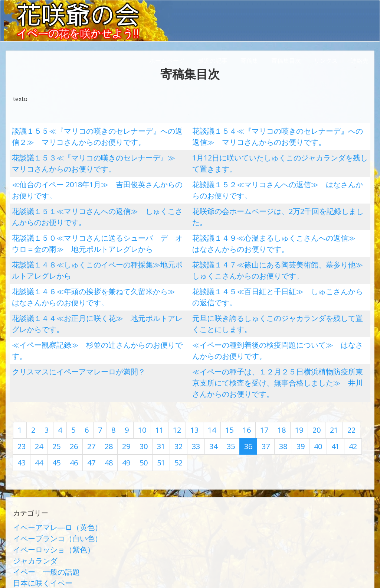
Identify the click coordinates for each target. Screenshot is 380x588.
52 (101, 402)
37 (212, 387)
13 (183, 373)
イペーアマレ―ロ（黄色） (49, 464)
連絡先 (360, 61)
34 (164, 387)
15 (214, 373)
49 (53, 402)
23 (342, 373)
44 (324, 387)
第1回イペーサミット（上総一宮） (59, 544)
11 (151, 373)
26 (37, 387)
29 (85, 387)
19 (278, 373)
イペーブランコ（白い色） (49, 473)
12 (167, 373)
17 (246, 373)
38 (228, 387)
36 (196, 387)
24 (358, 373)
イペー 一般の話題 (40, 500)
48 (37, 402)
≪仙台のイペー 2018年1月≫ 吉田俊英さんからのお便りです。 (98, 175)
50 (69, 402)
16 (230, 373)
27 (53, 387)
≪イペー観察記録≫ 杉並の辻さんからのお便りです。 (86, 308)
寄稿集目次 (286, 61)
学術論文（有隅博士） (43, 526)
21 (310, 373)
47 (21, 402)
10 (135, 373)
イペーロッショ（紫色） (46, 482)
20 (294, 373)
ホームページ (167, 61)
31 (117, 387)
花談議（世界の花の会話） (49, 517)
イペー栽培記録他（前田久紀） (55, 535)
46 (356, 387)
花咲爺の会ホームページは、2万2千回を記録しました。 (267, 197)
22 (326, 373)
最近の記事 (213, 61)
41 (276, 387)
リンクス (326, 61)
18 (262, 373)
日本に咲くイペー (37, 509)
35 (180, 387)
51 (85, 402)
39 (244, 387)
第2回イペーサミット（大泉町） (56, 553)
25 (21, 387)
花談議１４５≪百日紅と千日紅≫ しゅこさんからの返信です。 (278, 264)
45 (340, 387)
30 (101, 387)
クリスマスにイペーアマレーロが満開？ (65, 331)
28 (69, 387)
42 (292, 387)
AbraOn (131, 575)
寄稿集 (249, 61)
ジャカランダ (31, 491)
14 (199, 373)
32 (132, 387)
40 (260, 387)
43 (308, 387)
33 (148, 387)
